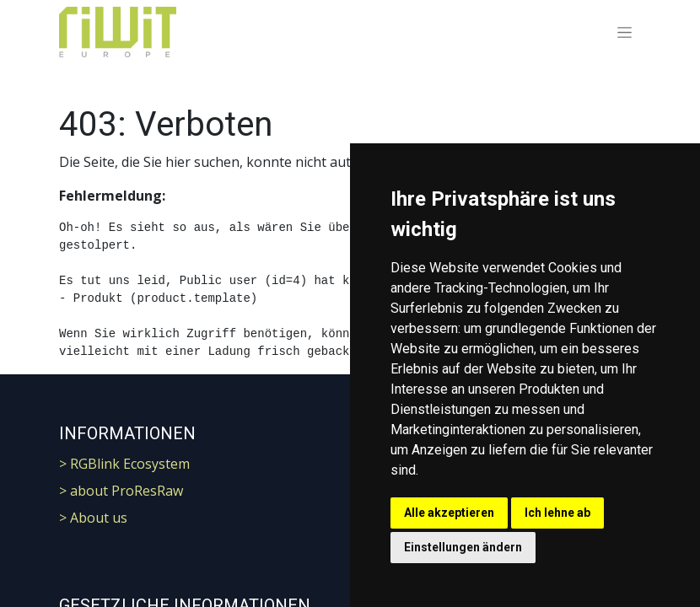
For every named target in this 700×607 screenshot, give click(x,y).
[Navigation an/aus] (625, 32)
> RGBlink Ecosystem (124, 464)
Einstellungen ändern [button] (463, 547)
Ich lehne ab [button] (557, 513)
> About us (93, 518)
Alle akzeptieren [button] (449, 513)
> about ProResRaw (121, 491)
